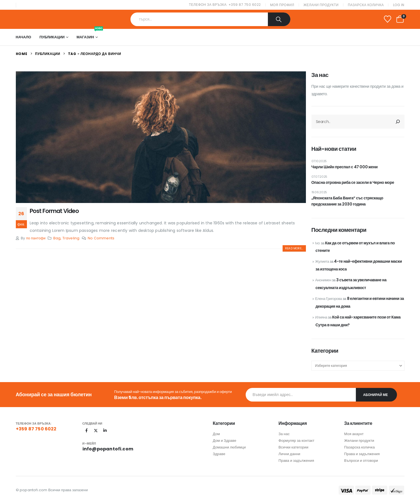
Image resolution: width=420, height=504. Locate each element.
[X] (96, 430)
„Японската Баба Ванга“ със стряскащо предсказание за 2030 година (347, 201)
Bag (57, 238)
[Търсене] (398, 122)
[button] (294, 248)
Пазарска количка (366, 5)
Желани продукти (321, 5)
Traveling (71, 238)
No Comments (101, 238)
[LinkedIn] (105, 430)
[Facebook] (87, 430)
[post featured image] (161, 137)
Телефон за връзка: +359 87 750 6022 (225, 5)
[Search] (279, 19)
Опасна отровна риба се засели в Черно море (353, 182)
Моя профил (282, 5)
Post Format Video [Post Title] (54, 211)
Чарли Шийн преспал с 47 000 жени (345, 167)
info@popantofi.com (108, 449)
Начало (24, 37)
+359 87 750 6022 (36, 429)
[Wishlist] (387, 19)
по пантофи (36, 238)
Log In (399, 5)
